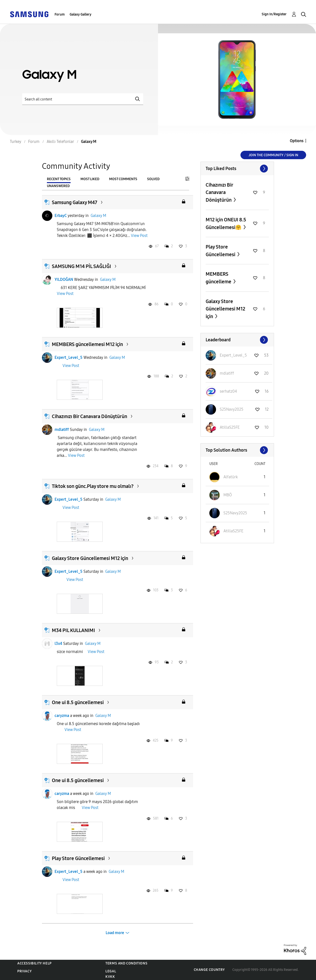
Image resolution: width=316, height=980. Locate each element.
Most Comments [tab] (123, 179)
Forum (60, 14)
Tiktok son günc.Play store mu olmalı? (93, 486)
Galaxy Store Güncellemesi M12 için (90, 558)
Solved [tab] (153, 179)
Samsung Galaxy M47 (75, 202)
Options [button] (297, 141)
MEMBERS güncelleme (219, 278)
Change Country (209, 970)
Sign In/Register (274, 14)
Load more (115, 933)
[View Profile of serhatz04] (228, 391)
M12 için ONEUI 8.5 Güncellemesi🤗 (226, 223)
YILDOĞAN (64, 279)
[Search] (83, 99)
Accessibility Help (34, 963)
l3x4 (58, 644)
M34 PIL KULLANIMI (73, 630)
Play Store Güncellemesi (78, 858)
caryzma (62, 716)
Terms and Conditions (126, 963)
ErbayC (61, 216)
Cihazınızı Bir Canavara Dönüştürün (89, 416)
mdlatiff (62, 430)
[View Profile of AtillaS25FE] (230, 427)
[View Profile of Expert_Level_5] (233, 355)
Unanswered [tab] (58, 186)
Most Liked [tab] (90, 179)
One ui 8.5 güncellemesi (78, 702)
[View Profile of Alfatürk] (231, 477)
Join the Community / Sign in (273, 155)
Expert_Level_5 (69, 357)
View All (237, 169)
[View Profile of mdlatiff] (227, 373)
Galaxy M (98, 216)
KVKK (110, 977)
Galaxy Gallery (80, 14)
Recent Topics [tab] (59, 179)
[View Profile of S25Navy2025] (232, 409)
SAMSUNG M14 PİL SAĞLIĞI (81, 266)
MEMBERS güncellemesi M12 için (87, 344)
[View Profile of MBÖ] (228, 495)
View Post (139, 236)
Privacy (24, 971)
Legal (111, 971)
